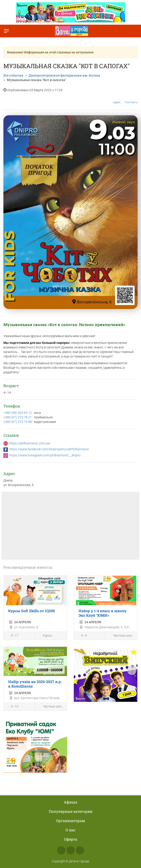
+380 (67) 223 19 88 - (19, 422)
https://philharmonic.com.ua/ (30, 443)
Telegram (80, 850)
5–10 (12, 707)
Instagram (71, 850)
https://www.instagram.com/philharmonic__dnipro (45, 455)
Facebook (61, 850)
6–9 (82, 636)
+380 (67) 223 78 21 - (19, 417)
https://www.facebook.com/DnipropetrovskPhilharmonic (49, 449)
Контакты (131, 99)
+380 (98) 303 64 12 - (19, 413)
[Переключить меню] (6, 31)
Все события (13, 75)
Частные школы (121, 636)
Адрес (117, 99)
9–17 (12, 636)
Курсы (45, 636)
